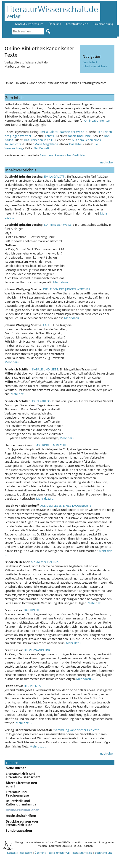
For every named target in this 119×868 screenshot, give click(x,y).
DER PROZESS (33, 686)
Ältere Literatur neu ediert (21, 784)
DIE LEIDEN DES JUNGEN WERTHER (67, 289)
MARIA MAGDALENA (45, 562)
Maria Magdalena (46, 144)
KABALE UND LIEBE (45, 369)
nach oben (107, 162)
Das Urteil (76, 144)
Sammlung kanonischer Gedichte (62, 155)
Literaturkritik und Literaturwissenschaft (23, 775)
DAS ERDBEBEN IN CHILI (51, 445)
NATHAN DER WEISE (58, 225)
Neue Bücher (16, 768)
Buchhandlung (103, 24)
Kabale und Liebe (79, 136)
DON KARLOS (41, 401)
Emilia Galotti (49, 132)
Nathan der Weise (72, 132)
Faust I (50, 136)
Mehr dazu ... (62, 282)
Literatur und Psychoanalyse (17, 794)
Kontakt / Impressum (29, 24)
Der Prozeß (41, 148)
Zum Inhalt (90, 62)
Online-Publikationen (22, 810)
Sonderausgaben (19, 830)
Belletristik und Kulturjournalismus (21, 802)
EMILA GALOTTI (55, 176)
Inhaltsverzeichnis (95, 66)
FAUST (48, 325)
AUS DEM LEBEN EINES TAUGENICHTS (66, 506)
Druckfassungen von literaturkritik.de (22, 823)
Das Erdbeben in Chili (39, 140)
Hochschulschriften (21, 816)
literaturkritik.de (77, 24)
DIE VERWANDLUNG (37, 650)
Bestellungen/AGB (59, 853)
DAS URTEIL (32, 610)
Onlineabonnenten (97, 121)
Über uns (55, 24)
